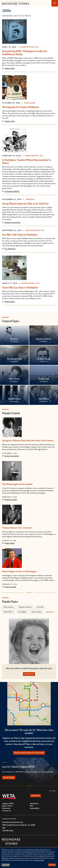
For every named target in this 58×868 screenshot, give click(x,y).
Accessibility (35, 808)
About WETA (7, 806)
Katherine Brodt (12, 192)
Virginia (30, 199)
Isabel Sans (10, 68)
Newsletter (34, 804)
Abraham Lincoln (44, 359)
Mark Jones (10, 302)
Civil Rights (22, 612)
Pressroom (6, 808)
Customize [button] (6, 865)
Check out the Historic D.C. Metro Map (29, 753)
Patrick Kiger (11, 500)
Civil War (40, 607)
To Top (53, 791)
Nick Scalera (10, 587)
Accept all (52, 865)
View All (49, 612)
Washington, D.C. (30, 47)
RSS (31, 806)
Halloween (14, 339)
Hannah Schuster (13, 223)
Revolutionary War (14, 359)
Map (4, 828)
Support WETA (8, 804)
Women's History (14, 399)
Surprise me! (29, 674)
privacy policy (40, 860)
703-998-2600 (8, 831)
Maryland (30, 103)
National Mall (44, 379)
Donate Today (9, 778)
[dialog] (29, 858)
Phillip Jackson (12, 456)
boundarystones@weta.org (12, 822)
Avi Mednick (10, 249)
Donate (36, 796)
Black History (44, 399)
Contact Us (7, 811)
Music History (14, 379)
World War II (8, 612)
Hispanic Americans (44, 339)
